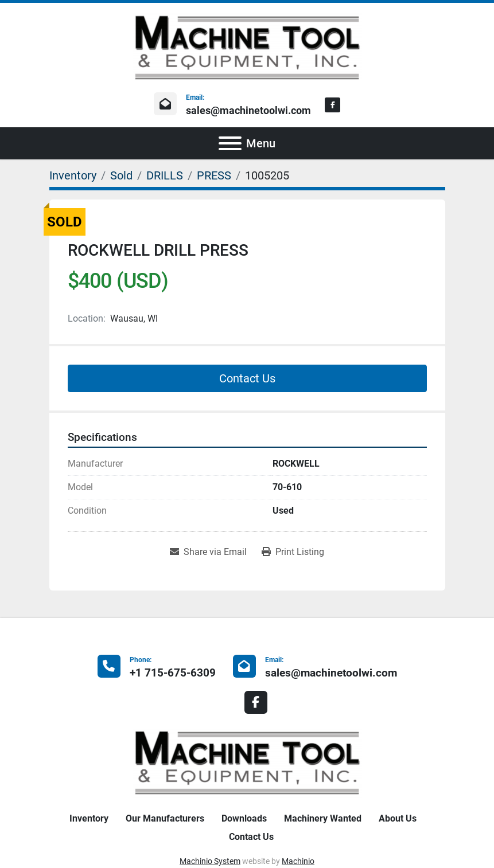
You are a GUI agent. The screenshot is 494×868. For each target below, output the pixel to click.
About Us (398, 818)
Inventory (89, 818)
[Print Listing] (293, 552)
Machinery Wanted (323, 818)
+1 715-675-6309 (173, 673)
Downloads (244, 818)
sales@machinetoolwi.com (248, 110)
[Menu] (230, 143)
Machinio (298, 861)
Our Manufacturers (165, 818)
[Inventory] (73, 175)
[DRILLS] (165, 175)
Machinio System (210, 861)
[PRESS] (214, 175)
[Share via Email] (208, 552)
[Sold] (121, 175)
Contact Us (247, 378)
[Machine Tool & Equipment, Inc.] (247, 762)
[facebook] (332, 105)
